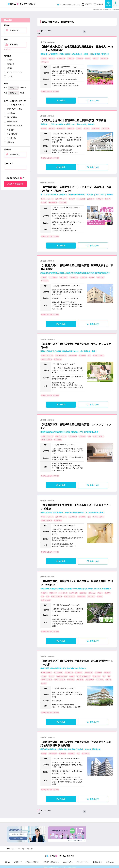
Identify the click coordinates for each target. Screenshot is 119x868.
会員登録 (108, 4)
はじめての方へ (68, 861)
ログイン (115, 4)
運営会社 (8, 861)
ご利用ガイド (86, 4)
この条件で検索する (15, 183)
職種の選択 (14, 44)
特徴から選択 (15, 154)
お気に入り (98, 4)
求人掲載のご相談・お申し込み (67, 4)
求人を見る (61, 100)
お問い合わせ (110, 861)
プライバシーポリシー (83, 861)
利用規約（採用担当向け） (52, 861)
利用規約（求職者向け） (33, 861)
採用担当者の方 (98, 861)
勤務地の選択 (15, 30)
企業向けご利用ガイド (18, 833)
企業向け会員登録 (18, 838)
